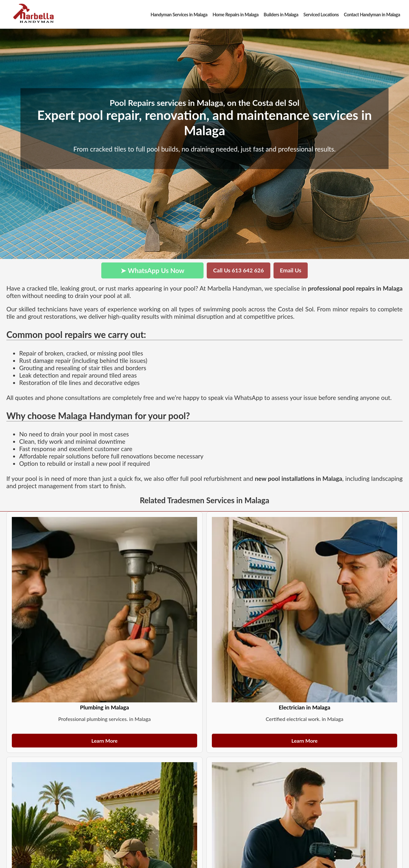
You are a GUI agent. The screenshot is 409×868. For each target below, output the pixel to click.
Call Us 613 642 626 (239, 270)
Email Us (291, 270)
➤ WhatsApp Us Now (152, 270)
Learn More (104, 741)
